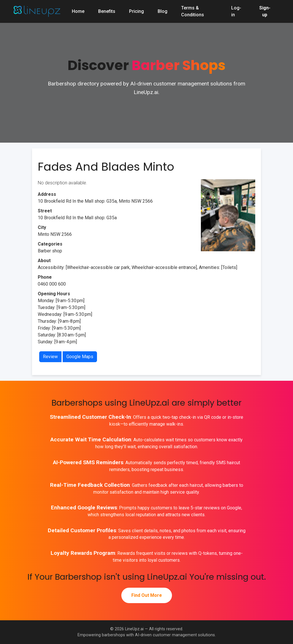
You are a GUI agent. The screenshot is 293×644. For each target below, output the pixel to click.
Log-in (236, 11)
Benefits (107, 11)
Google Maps (80, 357)
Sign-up (265, 11)
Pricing (136, 11)
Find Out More (147, 595)
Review (50, 357)
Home (78, 11)
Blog (163, 11)
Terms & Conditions (193, 11)
